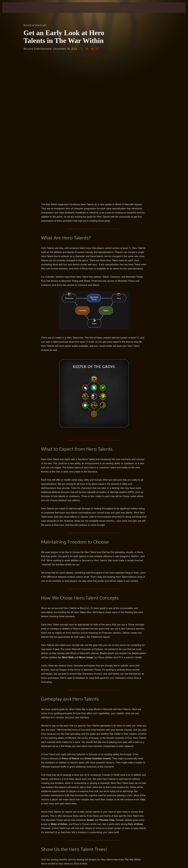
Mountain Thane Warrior (58, 760)
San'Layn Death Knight (57, 750)
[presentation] (11, 8)
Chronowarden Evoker (57, 753)
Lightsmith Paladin (54, 757)
